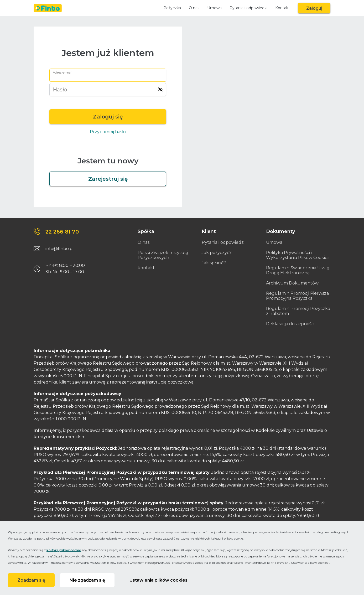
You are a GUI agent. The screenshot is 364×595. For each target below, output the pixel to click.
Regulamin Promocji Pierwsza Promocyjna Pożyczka (297, 296)
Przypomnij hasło (108, 132)
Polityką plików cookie (64, 550)
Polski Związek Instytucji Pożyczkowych (163, 255)
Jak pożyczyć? (217, 253)
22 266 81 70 (62, 232)
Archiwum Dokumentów (292, 283)
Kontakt (282, 8)
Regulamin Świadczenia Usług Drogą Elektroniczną (298, 270)
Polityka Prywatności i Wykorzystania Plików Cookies (298, 255)
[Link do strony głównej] (48, 8)
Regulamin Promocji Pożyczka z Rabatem (298, 311)
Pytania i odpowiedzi (248, 8)
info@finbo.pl (60, 249)
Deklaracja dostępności (290, 324)
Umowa (214, 8)
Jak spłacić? (214, 263)
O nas (194, 8)
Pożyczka (172, 8)
